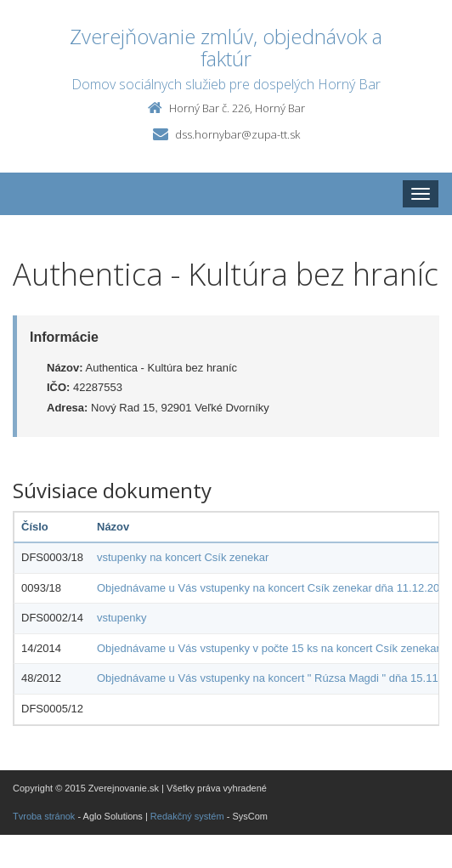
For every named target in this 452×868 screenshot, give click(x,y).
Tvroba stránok (44, 816)
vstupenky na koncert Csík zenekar (183, 557)
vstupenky (122, 618)
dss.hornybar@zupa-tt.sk (237, 134)
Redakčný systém (187, 816)
